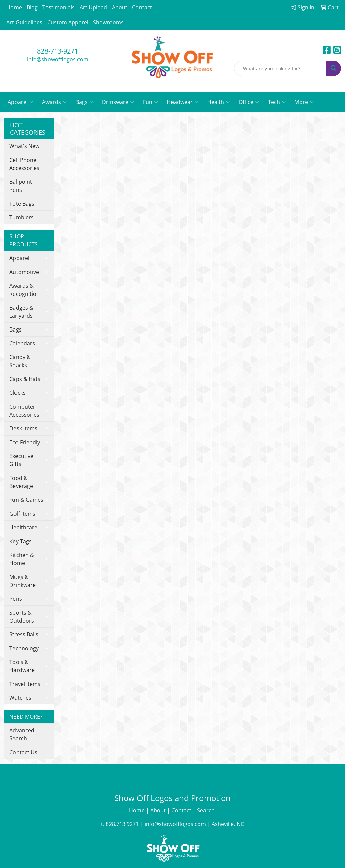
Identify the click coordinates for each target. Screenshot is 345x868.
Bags (84, 102)
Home (14, 7)
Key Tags (21, 541)
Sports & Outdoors (22, 617)
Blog (32, 7)
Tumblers (22, 217)
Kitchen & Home (22, 559)
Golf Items (22, 514)
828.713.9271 (122, 824)
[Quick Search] (280, 68)
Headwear (183, 102)
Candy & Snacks (20, 361)
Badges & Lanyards (21, 312)
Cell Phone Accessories (24, 164)
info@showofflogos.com (58, 59)
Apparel (21, 102)
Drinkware (118, 102)
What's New (24, 146)
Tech (277, 102)
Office (249, 102)
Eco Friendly (25, 442)
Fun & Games (26, 500)
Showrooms (108, 22)
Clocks (18, 393)
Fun (150, 102)
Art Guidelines (24, 22)
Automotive (24, 272)
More (304, 102)
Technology (24, 648)
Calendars (22, 343)
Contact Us (23, 752)
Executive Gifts (21, 460)
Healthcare (23, 527)
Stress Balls (24, 634)
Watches (20, 698)
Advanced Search (22, 734)
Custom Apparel (68, 22)
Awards (54, 102)
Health (218, 102)
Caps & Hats (25, 379)
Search (207, 810)
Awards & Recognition (25, 290)
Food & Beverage (21, 482)
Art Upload (93, 7)
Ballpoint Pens (21, 186)
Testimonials (59, 7)
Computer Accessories (24, 411)
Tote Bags (22, 204)
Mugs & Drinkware (23, 581)
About (120, 7)
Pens (16, 599)
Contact (142, 7)
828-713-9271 (58, 51)
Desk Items (23, 428)
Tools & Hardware (22, 666)
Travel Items (25, 684)
